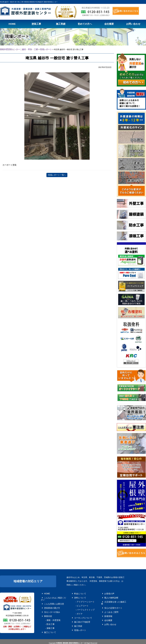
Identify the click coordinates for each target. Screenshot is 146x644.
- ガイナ (76, 610)
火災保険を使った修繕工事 (111, 600)
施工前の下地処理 (78, 617)
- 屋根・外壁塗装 (48, 614)
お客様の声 (106, 593)
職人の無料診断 (107, 596)
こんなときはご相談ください (51, 596)
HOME (44, 593)
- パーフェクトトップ (80, 607)
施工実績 (75, 621)
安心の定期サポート (109, 603)
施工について (46, 624)
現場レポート (76, 624)
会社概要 (105, 614)
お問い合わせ (107, 617)
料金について (76, 593)
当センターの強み (48, 607)
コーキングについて (79, 614)
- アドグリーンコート (80, 600)
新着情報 (105, 610)
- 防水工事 (46, 617)
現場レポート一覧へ (57, 175)
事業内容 (45, 610)
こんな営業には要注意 (49, 600)
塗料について (76, 596)
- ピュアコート (78, 603)
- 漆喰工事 (46, 621)
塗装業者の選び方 (48, 603)
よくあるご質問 (107, 607)
